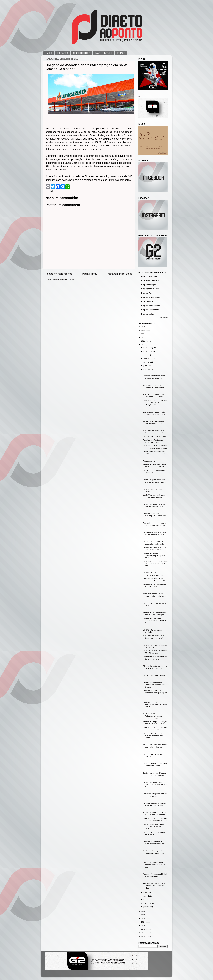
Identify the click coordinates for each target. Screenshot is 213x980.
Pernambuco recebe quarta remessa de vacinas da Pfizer (154, 886)
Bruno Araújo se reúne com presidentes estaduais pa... (155, 481)
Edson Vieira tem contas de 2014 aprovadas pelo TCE (155, 453)
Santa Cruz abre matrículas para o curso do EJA (154, 496)
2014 (144, 933)
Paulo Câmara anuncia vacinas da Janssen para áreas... (154, 685)
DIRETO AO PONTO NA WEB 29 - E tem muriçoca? (155, 729)
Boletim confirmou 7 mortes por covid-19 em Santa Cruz (154, 826)
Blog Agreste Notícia (150, 289)
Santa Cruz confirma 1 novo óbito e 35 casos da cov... (154, 466)
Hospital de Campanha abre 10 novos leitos (154, 586)
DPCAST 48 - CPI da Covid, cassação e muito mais (155, 543)
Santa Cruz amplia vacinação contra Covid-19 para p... (155, 723)
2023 (144, 337)
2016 (144, 925)
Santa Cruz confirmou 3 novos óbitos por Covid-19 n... (155, 620)
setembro (148, 358)
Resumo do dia (149, 461)
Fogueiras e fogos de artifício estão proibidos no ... (155, 795)
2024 (144, 334)
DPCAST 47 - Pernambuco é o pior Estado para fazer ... (155, 574)
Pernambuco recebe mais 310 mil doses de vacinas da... (155, 524)
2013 (144, 936)
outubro (147, 355)
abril (145, 896)
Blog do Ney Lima (149, 276)
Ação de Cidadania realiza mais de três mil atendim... (155, 595)
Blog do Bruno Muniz (151, 297)
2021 (144, 345)
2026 (144, 327)
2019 (144, 915)
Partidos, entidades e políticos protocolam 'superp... (155, 377)
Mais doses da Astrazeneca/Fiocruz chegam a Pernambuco (154, 716)
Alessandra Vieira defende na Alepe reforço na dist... (155, 667)
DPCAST (121, 53)
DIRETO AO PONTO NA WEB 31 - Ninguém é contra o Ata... (155, 563)
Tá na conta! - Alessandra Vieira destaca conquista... (155, 422)
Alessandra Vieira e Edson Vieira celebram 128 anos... (155, 505)
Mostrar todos (163, 317)
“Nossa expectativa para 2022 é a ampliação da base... (155, 804)
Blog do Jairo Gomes (151, 306)
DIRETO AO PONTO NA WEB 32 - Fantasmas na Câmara (155, 447)
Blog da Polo (147, 293)
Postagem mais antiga (120, 274)
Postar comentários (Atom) (64, 279)
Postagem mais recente (59, 274)
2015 (144, 929)
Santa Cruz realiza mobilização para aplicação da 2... (155, 556)
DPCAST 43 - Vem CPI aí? (154, 675)
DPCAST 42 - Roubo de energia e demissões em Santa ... (154, 735)
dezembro (148, 348)
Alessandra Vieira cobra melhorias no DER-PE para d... (155, 784)
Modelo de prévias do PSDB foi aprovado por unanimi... (155, 814)
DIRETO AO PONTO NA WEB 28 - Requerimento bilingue (155, 820)
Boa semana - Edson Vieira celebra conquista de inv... (155, 413)
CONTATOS (62, 53)
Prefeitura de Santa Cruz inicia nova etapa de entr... (155, 843)
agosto (146, 362)
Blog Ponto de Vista (150, 280)
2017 (144, 922)
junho (146, 369)
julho (146, 366)
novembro (148, 351)
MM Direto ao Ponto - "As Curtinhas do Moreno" (153, 396)
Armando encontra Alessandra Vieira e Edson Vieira (155, 704)
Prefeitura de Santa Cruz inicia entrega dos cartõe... (155, 441)
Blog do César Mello (150, 310)
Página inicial (90, 274)
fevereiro (147, 903)
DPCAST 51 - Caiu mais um (154, 437)
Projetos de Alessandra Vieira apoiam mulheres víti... (155, 549)
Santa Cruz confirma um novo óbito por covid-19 (155, 658)
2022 (144, 341)
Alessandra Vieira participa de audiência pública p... (155, 746)
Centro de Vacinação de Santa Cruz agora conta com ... (154, 853)
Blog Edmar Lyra (149, 285)
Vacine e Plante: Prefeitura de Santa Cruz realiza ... (155, 765)
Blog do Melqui (148, 314)
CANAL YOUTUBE (103, 53)
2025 (144, 330)
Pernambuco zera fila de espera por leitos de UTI (154, 580)
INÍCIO (49, 53)
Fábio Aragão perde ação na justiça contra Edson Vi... (155, 533)
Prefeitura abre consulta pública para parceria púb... (155, 515)
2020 (144, 911)
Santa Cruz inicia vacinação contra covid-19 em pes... (154, 614)
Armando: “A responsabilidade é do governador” (155, 875)
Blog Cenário (147, 301)
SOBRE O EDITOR (81, 53)
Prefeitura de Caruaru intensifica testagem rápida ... (155, 693)
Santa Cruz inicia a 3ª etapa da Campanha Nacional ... (155, 774)
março (146, 899)
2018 (144, 918)
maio (146, 892)
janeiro (146, 907)
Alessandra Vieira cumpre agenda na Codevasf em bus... (154, 865)
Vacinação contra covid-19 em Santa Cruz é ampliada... (155, 386)
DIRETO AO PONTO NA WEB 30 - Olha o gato (155, 652)
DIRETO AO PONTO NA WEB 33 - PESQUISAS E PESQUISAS (155, 403)
